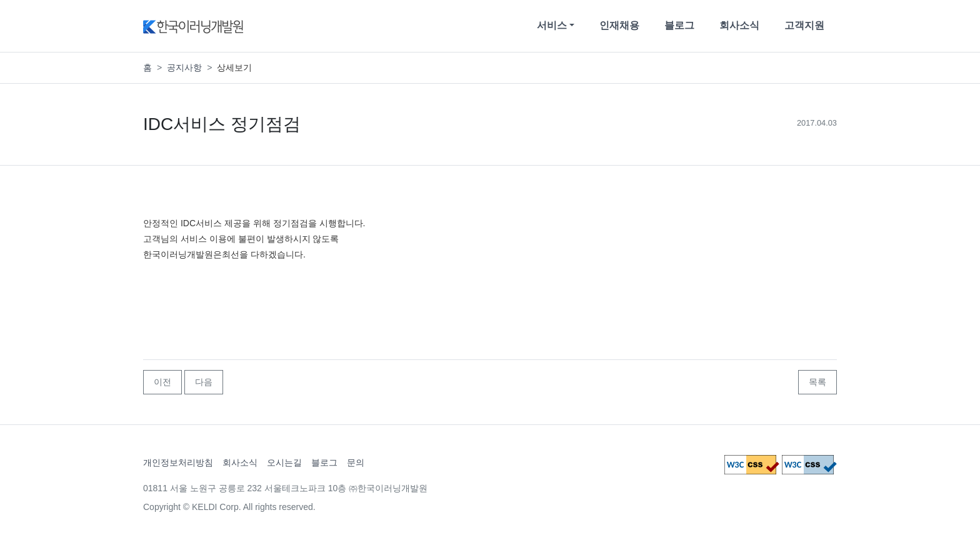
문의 (356, 462)
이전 (162, 382)
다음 (204, 382)
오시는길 (284, 462)
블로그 (679, 25)
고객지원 (804, 25)
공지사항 (184, 67)
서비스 (552, 25)
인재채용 (619, 25)
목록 (817, 382)
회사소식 (739, 25)
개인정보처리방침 (178, 462)
